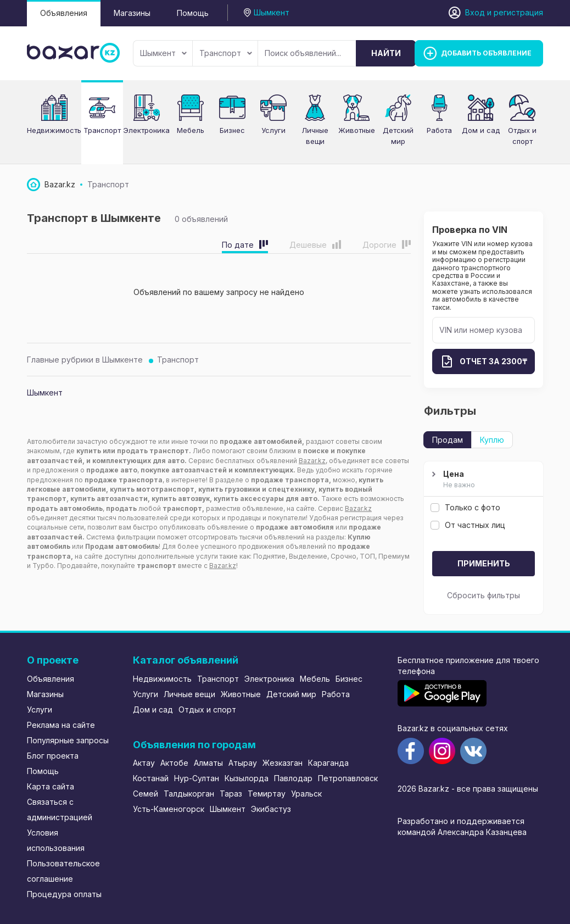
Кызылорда (247, 778)
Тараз (231, 794)
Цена (482, 480)
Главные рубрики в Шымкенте (85, 360)
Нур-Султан (197, 778)
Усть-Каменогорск (169, 809)
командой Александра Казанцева (462, 832)
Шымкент (163, 53)
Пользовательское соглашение (63, 871)
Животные (241, 694)
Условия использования (56, 840)
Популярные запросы (68, 740)
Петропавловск (348, 778)
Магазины (132, 13)
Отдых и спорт (207, 709)
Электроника (269, 679)
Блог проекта (53, 756)
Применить (484, 563)
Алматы (208, 763)
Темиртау (267, 794)
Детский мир (291, 694)
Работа (336, 694)
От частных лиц (468, 525)
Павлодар (293, 778)
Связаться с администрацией (60, 809)
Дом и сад (153, 709)
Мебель (315, 679)
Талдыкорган (189, 794)
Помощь (193, 13)
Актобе (174, 763)
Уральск (306, 794)
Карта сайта (51, 786)
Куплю (492, 440)
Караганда (328, 763)
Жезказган (283, 763)
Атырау (243, 763)
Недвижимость (162, 679)
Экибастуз (271, 809)
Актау (144, 763)
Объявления (64, 13)
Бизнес (232, 130)
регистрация (518, 12)
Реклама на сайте (61, 725)
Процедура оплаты (64, 894)
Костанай (151, 778)
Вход (475, 12)
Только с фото (465, 507)
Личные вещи (189, 694)
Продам (448, 440)
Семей (146, 794)
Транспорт (226, 53)
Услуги (273, 130)
